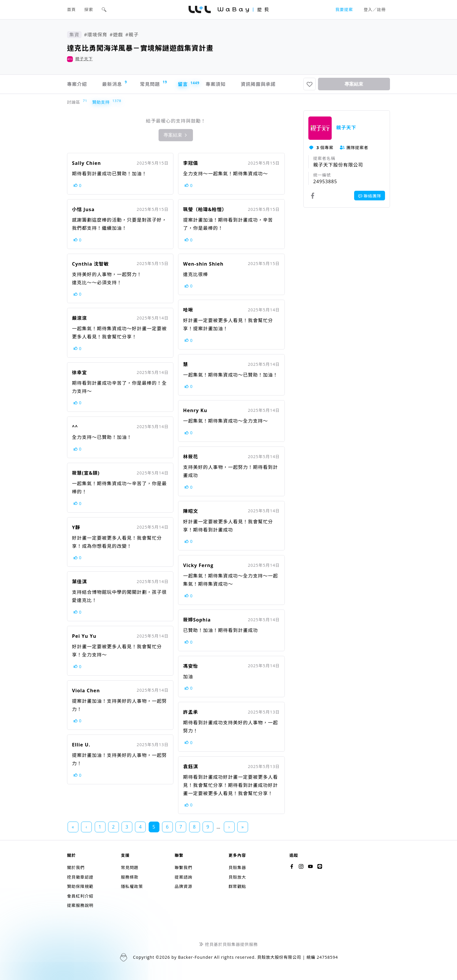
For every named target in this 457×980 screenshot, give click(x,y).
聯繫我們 (183, 867)
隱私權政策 (132, 886)
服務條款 (130, 877)
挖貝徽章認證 (80, 877)
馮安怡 (190, 666)
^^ (75, 427)
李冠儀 (190, 163)
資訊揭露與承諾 (258, 84)
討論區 (75, 102)
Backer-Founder (196, 957)
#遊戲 (116, 35)
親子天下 (84, 59)
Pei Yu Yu (84, 636)
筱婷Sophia (197, 620)
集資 (74, 35)
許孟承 (190, 712)
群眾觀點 (237, 886)
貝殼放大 (237, 877)
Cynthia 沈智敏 (90, 264)
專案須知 (216, 84)
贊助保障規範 (80, 886)
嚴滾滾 (79, 318)
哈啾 (188, 310)
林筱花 (190, 457)
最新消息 (115, 83)
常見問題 (153, 83)
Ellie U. (81, 745)
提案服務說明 (80, 905)
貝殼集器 (237, 867)
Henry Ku (195, 410)
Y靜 (76, 527)
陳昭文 (190, 511)
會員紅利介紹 (80, 896)
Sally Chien (86, 163)
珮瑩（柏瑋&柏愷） (205, 209)
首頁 (71, 9)
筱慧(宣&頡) (86, 473)
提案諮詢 (183, 877)
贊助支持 (102, 102)
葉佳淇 (79, 582)
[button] (104, 10)
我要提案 (344, 9)
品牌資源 (183, 886)
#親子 (132, 35)
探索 (89, 9)
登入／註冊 (375, 9)
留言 (186, 84)
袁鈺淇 (190, 767)
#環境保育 (96, 35)
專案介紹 (77, 84)
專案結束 (354, 84)
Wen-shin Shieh (203, 264)
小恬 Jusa (83, 209)
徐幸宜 (79, 372)
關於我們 (76, 867)
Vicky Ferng (198, 565)
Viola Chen (86, 691)
